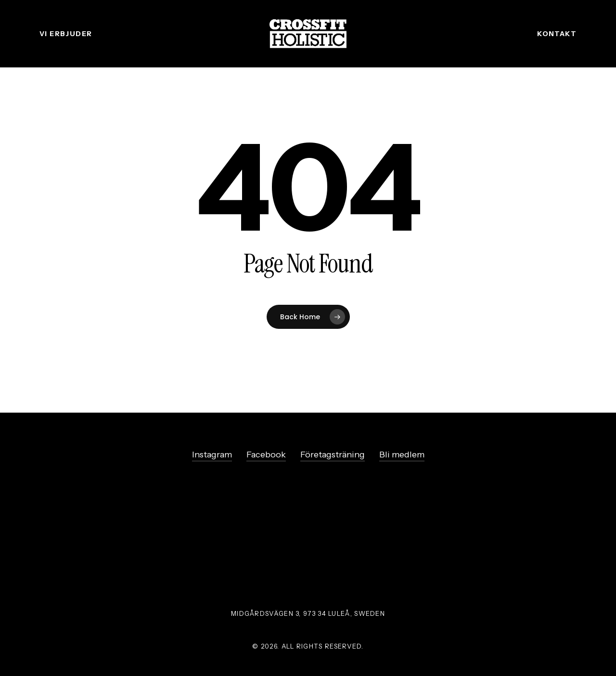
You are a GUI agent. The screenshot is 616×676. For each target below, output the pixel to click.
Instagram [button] (212, 455)
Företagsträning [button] (333, 455)
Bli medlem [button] (402, 455)
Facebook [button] (266, 455)
